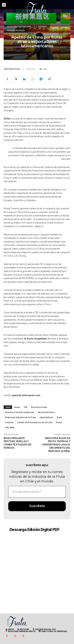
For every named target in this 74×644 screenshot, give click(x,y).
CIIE (26, 407)
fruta (59, 417)
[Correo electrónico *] (37, 492)
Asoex (17, 407)
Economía (42, 27)
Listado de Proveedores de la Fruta (35, 422)
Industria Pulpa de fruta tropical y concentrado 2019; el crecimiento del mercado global (56, 445)
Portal (59, 422)
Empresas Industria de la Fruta (21, 417)
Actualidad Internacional (19, 27)
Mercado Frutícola (16, 31)
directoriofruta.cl (46, 412)
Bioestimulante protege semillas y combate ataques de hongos (17, 443)
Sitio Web (10, 427)
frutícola (9, 422)
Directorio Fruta (12, 69)
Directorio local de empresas (20, 412)
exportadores (46, 417)
